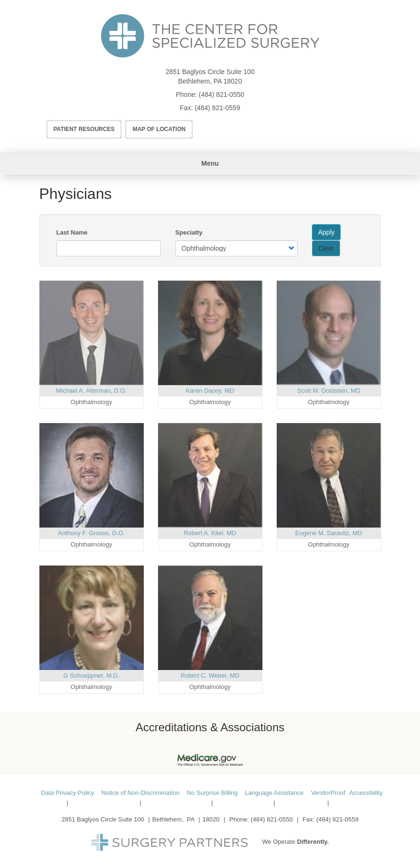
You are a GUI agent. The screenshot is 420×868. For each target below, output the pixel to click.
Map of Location (159, 129)
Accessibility (366, 793)
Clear (326, 248)
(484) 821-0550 (222, 94)
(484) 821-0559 (217, 108)
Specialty (189, 232)
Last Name (72, 232)
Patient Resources (84, 129)
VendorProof (328, 793)
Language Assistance (274, 793)
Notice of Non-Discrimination (141, 793)
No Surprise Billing (212, 793)
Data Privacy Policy (67, 793)
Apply (326, 232)
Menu (210, 163)
